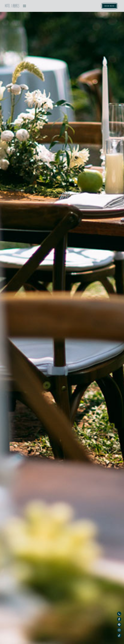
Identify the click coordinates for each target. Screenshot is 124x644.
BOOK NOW (109, 6)
